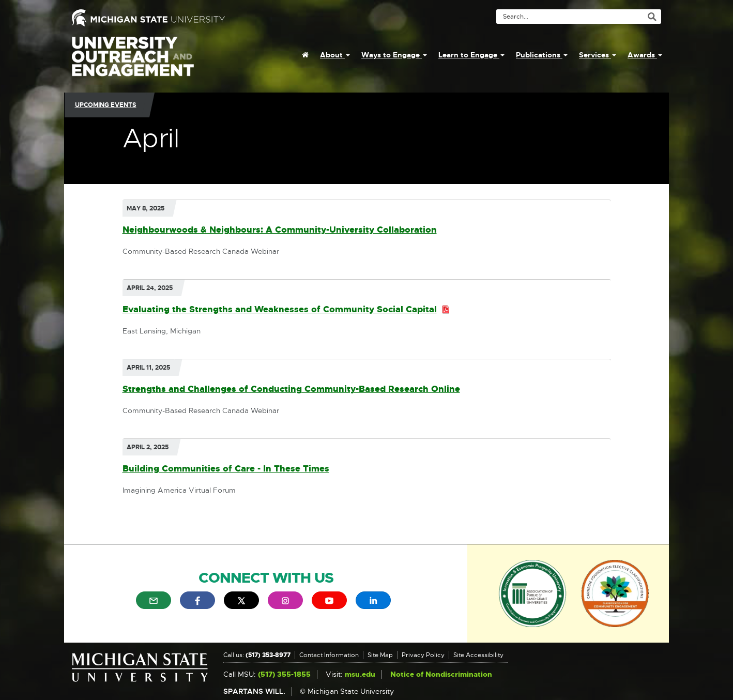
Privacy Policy (423, 655)
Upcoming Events (106, 105)
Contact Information (329, 655)
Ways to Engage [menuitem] (394, 55)
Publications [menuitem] (542, 55)
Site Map (380, 655)
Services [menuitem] (598, 55)
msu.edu (360, 674)
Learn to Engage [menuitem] (471, 55)
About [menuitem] (335, 55)
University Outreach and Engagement (133, 62)
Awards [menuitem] (645, 55)
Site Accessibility (478, 655)
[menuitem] (305, 55)
